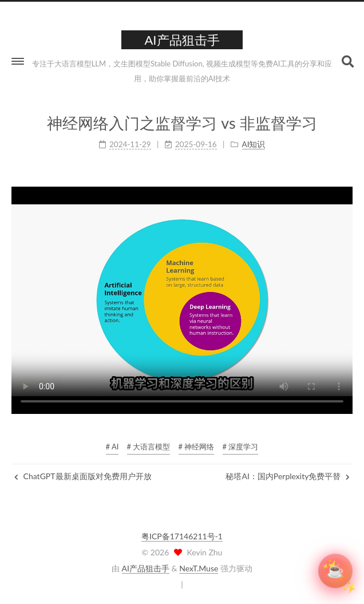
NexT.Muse (199, 568)
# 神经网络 (197, 447)
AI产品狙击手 (146, 568)
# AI (112, 447)
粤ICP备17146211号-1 (182, 536)
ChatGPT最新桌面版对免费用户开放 (83, 476)
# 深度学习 (241, 447)
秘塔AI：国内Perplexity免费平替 (288, 476)
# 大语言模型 (149, 447)
